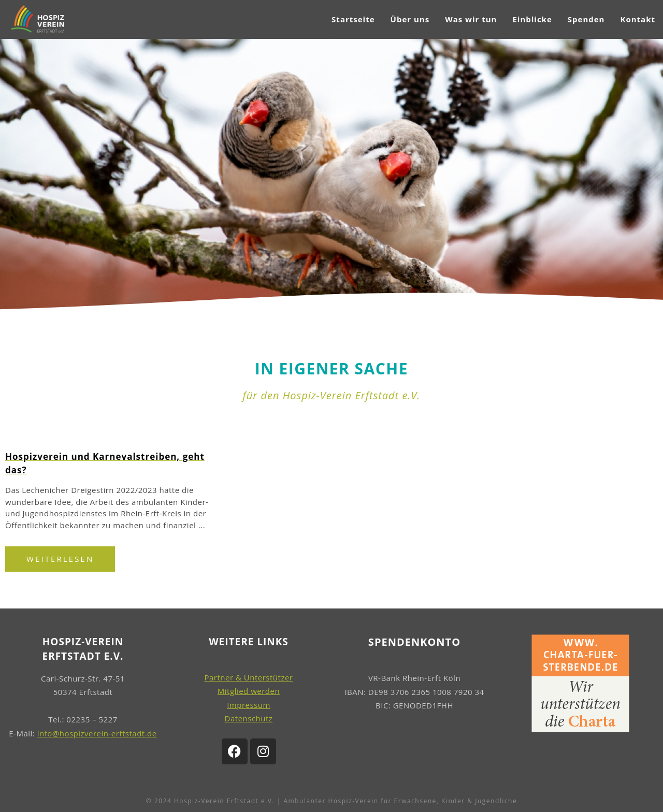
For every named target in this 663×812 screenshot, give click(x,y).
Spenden (586, 19)
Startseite (353, 19)
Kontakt (638, 19)
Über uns (410, 19)
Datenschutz (249, 718)
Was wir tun (471, 19)
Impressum (249, 705)
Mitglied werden (249, 691)
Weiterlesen (60, 559)
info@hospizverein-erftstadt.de (97, 733)
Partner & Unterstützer (249, 677)
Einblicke (532, 19)
